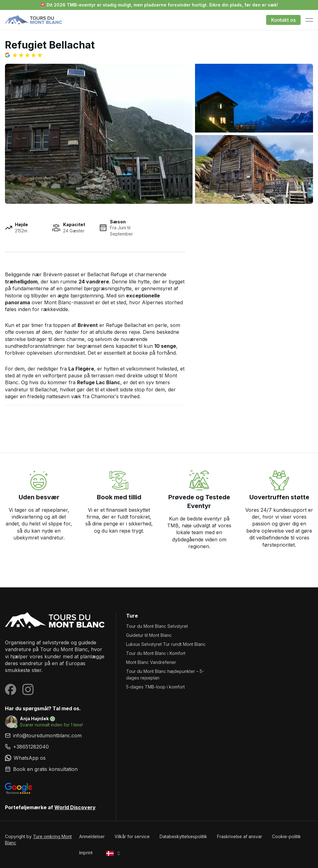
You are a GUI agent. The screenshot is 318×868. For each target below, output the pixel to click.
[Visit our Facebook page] (11, 689)
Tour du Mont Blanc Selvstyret (157, 626)
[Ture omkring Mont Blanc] (55, 621)
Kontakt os (283, 20)
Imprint (86, 853)
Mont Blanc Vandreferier (151, 662)
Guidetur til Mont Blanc (149, 635)
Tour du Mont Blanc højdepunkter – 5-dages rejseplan (165, 674)
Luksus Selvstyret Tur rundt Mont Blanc (166, 644)
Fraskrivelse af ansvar (240, 836)
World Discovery (75, 807)
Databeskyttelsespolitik (183, 836)
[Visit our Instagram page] (28, 689)
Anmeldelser (92, 836)
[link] (55, 747)
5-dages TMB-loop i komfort (155, 687)
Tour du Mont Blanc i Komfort (156, 653)
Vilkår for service (132, 836)
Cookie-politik (286, 836)
